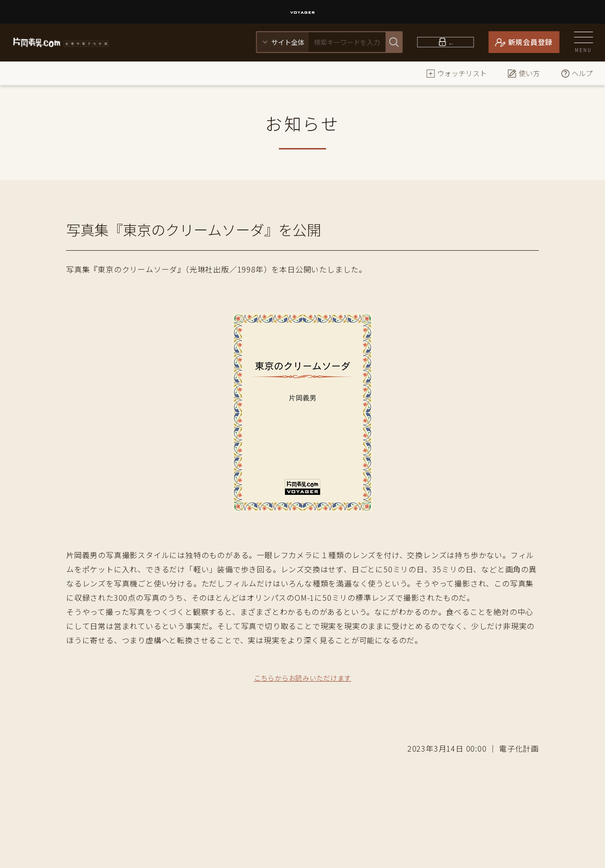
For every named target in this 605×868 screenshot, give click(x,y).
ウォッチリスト (456, 73)
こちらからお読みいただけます (302, 677)
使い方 (523, 73)
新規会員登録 (531, 42)
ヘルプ (576, 73)
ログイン (451, 42)
